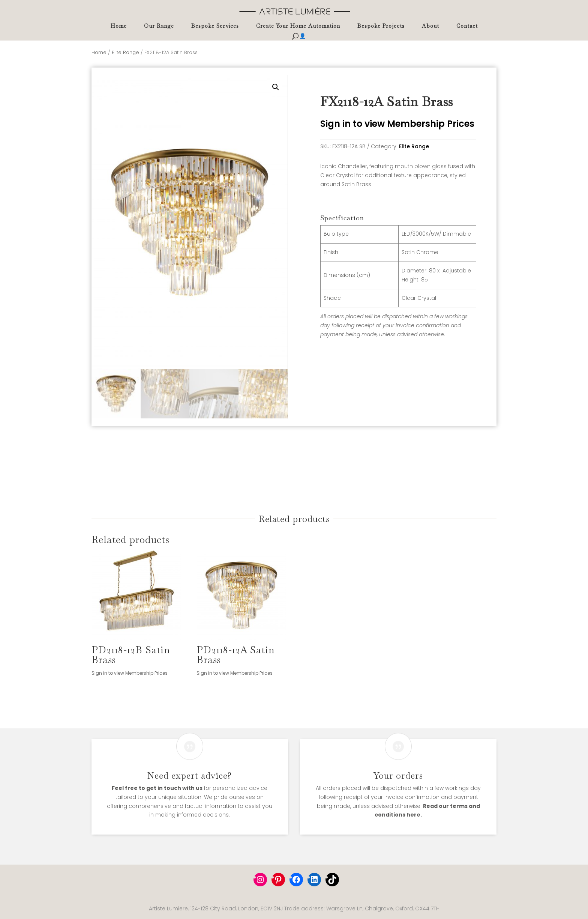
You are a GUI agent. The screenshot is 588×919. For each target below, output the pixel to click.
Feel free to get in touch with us (157, 788)
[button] (276, 87)
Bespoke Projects (381, 26)
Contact (467, 26)
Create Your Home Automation (298, 26)
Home (119, 26)
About (430, 26)
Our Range (159, 26)
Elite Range (125, 52)
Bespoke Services (215, 26)
